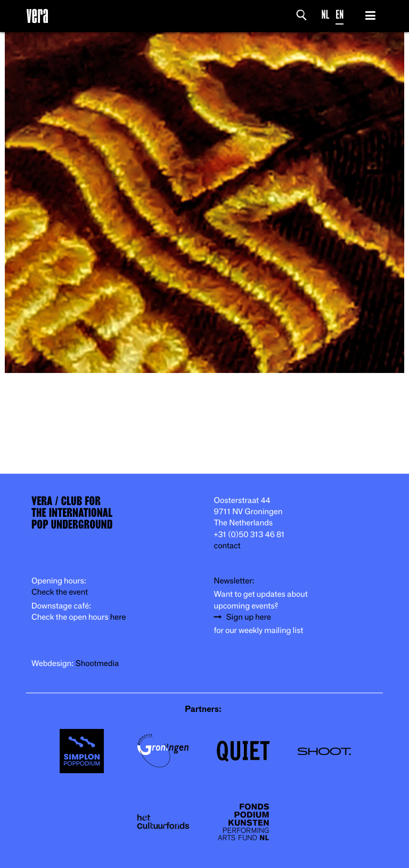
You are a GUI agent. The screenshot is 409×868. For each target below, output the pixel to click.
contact (227, 546)
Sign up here (249, 617)
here (118, 617)
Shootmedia (97, 664)
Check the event (60, 592)
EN (340, 15)
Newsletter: (234, 581)
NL (326, 15)
